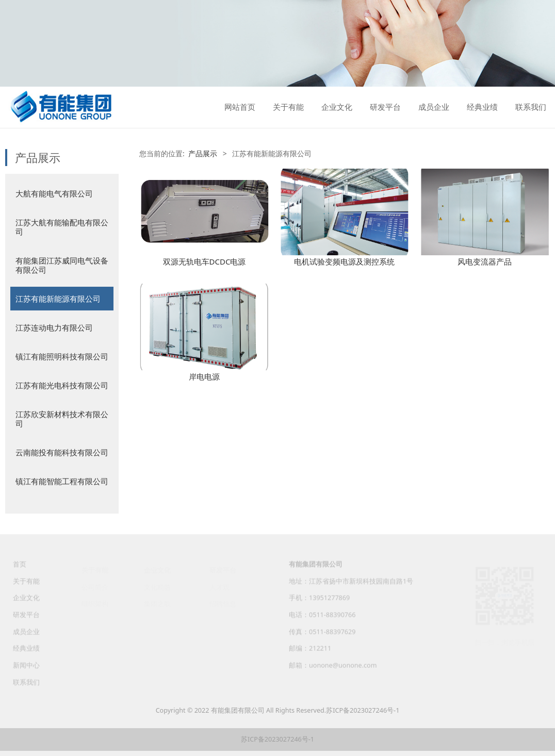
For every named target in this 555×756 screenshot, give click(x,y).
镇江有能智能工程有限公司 (62, 481)
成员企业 (434, 107)
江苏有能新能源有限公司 (58, 299)
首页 (20, 570)
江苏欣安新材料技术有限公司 (62, 419)
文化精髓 (157, 587)
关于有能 (288, 107)
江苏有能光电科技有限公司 (62, 385)
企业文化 (337, 107)
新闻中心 (26, 671)
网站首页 (240, 107)
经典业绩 (482, 107)
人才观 (219, 587)
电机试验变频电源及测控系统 (344, 261)
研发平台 (385, 107)
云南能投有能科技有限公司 (62, 452)
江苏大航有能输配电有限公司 (62, 227)
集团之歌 (157, 604)
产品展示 (203, 153)
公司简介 (95, 587)
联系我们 (531, 107)
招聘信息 (223, 604)
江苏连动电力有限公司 (54, 327)
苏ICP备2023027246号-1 (363, 710)
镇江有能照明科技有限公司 (62, 356)
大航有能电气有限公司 (54, 193)
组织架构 (95, 604)
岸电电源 (204, 376)
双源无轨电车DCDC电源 (205, 261)
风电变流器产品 (485, 261)
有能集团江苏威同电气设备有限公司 (62, 265)
